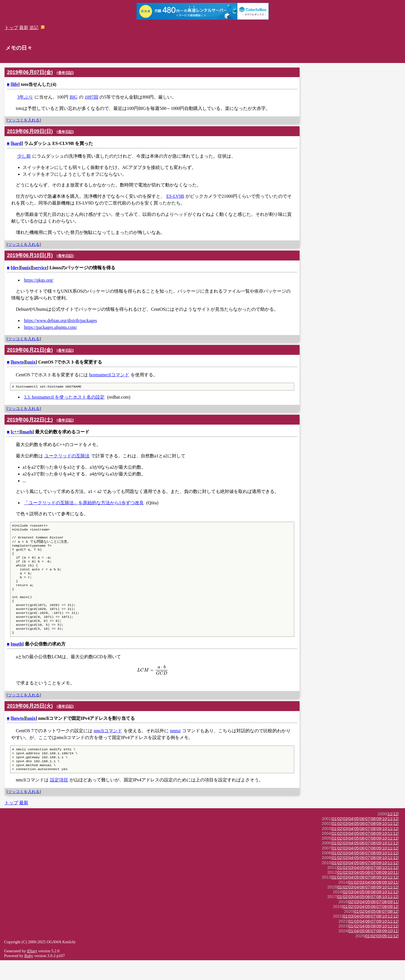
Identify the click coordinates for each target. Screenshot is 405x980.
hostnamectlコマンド (109, 375)
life (15, 84)
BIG (73, 97)
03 (345, 838)
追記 (34, 28)
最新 (24, 28)
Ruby (29, 975)
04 (351, 838)
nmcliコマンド (108, 747)
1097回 (92, 97)
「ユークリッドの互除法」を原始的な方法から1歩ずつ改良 (84, 503)
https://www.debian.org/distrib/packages (60, 320)
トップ (11, 28)
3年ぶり (25, 97)
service (40, 268)
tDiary (32, 971)
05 (356, 838)
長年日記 (65, 73)
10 (384, 838)
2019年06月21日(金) (30, 350)
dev (16, 268)
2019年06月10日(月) (30, 255)
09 (379, 838)
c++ (16, 432)
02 (340, 838)
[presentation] (152, 686)
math (27, 432)
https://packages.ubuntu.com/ (51, 327)
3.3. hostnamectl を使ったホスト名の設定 (64, 398)
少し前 (24, 156)
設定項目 (59, 800)
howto (18, 362)
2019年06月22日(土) (30, 420)
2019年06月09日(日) (30, 131)
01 (334, 838)
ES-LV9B (175, 196)
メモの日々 (19, 48)
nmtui (175, 747)
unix (26, 268)
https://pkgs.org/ (39, 280)
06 (362, 838)
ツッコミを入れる (24, 120)
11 (390, 834)
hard (17, 143)
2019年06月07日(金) (30, 72)
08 (373, 838)
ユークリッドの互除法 (67, 456)
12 (396, 834)
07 (368, 838)
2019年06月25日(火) (30, 722)
